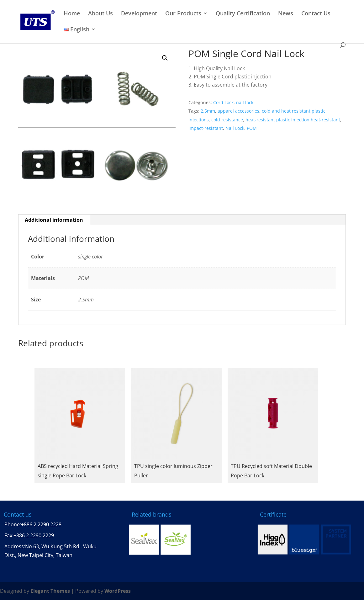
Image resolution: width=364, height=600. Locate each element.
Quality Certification (243, 14)
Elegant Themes (50, 591)
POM (252, 128)
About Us (100, 14)
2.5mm (208, 111)
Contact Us (316, 14)
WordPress (118, 591)
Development (139, 14)
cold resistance (227, 120)
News (286, 14)
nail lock (245, 102)
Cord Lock (223, 102)
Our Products (183, 14)
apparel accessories (238, 111)
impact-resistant (206, 128)
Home (72, 14)
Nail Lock (235, 128)
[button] (165, 58)
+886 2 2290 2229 (34, 535)
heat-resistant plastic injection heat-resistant (293, 120)
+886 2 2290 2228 (41, 524)
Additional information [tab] (54, 220)
